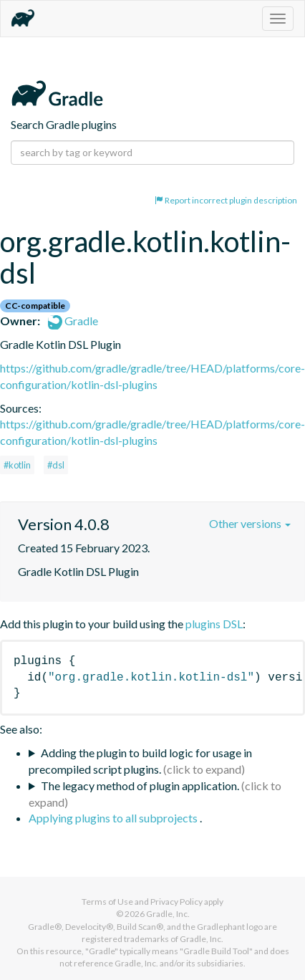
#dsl (56, 465)
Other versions (250, 523)
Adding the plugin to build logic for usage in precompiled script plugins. (140, 761)
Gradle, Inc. (168, 914)
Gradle (73, 321)
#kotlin (17, 465)
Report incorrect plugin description (226, 200)
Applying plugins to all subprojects (114, 818)
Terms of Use (107, 902)
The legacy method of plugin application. (140, 786)
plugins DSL (214, 624)
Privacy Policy (176, 902)
